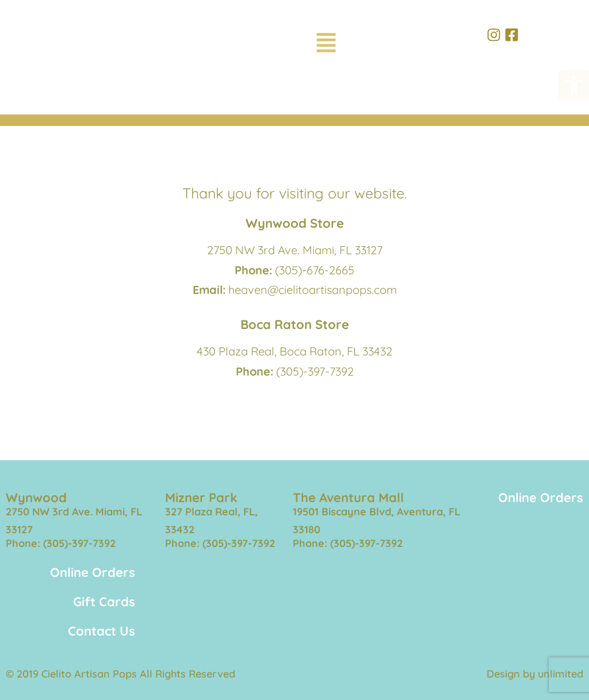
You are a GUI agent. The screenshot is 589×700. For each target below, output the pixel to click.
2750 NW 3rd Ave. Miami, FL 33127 (295, 250)
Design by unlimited (535, 674)
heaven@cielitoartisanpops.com (313, 290)
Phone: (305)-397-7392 (61, 543)
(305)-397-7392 (315, 371)
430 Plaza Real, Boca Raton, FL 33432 (294, 351)
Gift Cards (104, 602)
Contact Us (102, 631)
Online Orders (541, 498)
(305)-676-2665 (315, 270)
